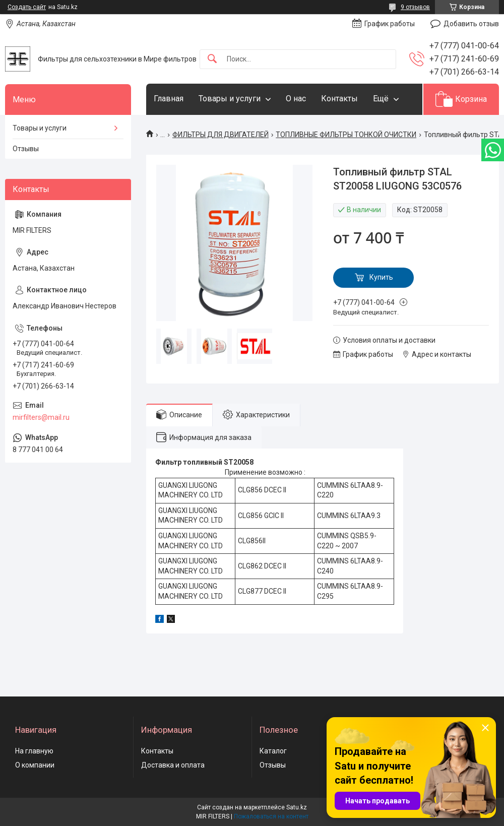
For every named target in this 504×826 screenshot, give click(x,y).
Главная (169, 99)
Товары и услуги (230, 99)
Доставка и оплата (173, 765)
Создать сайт (27, 7)
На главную (34, 751)
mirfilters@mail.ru (41, 417)
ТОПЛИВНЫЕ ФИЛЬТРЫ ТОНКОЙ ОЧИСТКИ (346, 135)
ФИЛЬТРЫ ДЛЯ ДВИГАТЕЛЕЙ (220, 135)
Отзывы (26, 149)
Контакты (339, 99)
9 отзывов (415, 7)
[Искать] (212, 59)
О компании (35, 765)
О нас (296, 99)
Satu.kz (297, 807)
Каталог (273, 751)
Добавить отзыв (471, 24)
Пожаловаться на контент (271, 816)
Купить (381, 277)
